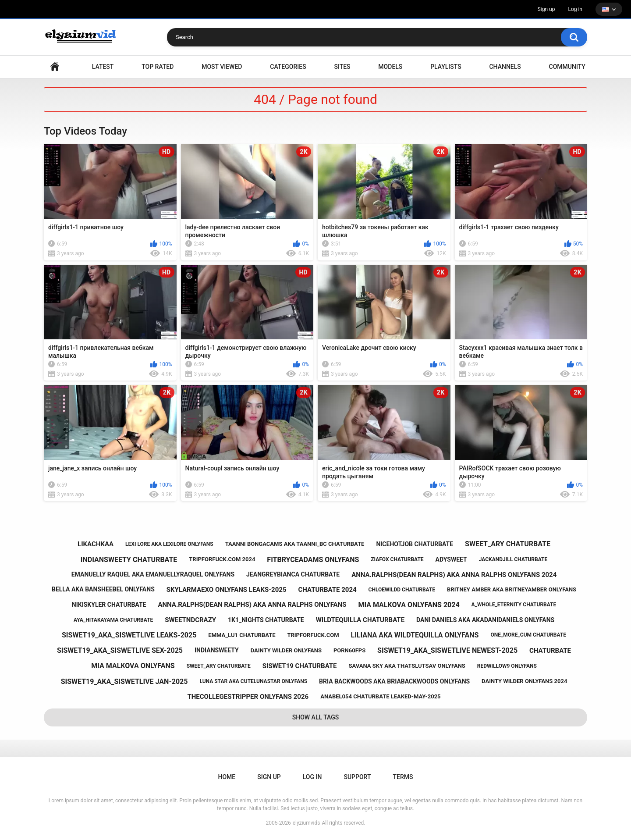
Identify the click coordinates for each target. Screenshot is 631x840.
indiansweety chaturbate (129, 560)
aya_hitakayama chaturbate (113, 620)
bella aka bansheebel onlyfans (103, 589)
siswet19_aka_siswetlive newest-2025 (447, 650)
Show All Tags (316, 717)
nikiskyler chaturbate (109, 605)
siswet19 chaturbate (300, 666)
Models (390, 67)
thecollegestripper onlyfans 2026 (248, 697)
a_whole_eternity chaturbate (514, 605)
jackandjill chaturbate (513, 559)
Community (567, 67)
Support (357, 777)
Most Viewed (222, 67)
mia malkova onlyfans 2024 (409, 605)
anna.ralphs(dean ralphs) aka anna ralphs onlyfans (252, 605)
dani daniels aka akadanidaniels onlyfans (485, 620)
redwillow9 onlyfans (507, 666)
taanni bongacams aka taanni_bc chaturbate (295, 544)
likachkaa (96, 544)
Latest (103, 67)
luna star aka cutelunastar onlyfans (253, 681)
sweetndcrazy (190, 620)
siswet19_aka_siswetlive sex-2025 (120, 650)
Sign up (546, 9)
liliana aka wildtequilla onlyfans (415, 635)
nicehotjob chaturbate (415, 544)
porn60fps (349, 650)
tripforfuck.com (313, 635)
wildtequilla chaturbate (360, 620)
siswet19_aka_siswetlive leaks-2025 (129, 635)
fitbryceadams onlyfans (313, 560)
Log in (575, 9)
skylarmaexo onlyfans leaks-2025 (227, 590)
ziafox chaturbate (397, 559)
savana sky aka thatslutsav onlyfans (407, 666)
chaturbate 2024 (327, 590)
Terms (403, 777)
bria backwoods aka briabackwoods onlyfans (394, 681)
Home (55, 67)
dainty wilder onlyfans (286, 650)
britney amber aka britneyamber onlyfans (512, 589)
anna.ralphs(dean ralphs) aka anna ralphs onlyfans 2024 (454, 575)
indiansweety (217, 650)
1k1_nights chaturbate (266, 620)
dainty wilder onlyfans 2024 (524, 681)
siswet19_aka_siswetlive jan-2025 (124, 682)
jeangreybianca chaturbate (293, 574)
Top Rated (158, 67)
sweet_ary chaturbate (508, 544)
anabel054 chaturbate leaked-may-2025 (380, 696)
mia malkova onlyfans (133, 666)
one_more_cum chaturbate (528, 635)
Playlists (446, 67)
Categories (288, 67)
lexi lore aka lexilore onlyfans (169, 544)
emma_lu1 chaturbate (242, 635)
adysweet (451, 559)
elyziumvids (307, 823)
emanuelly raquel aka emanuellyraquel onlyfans (153, 574)
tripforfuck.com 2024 (222, 559)
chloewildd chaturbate (402, 590)
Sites (342, 67)
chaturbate (550, 651)
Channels (505, 67)
